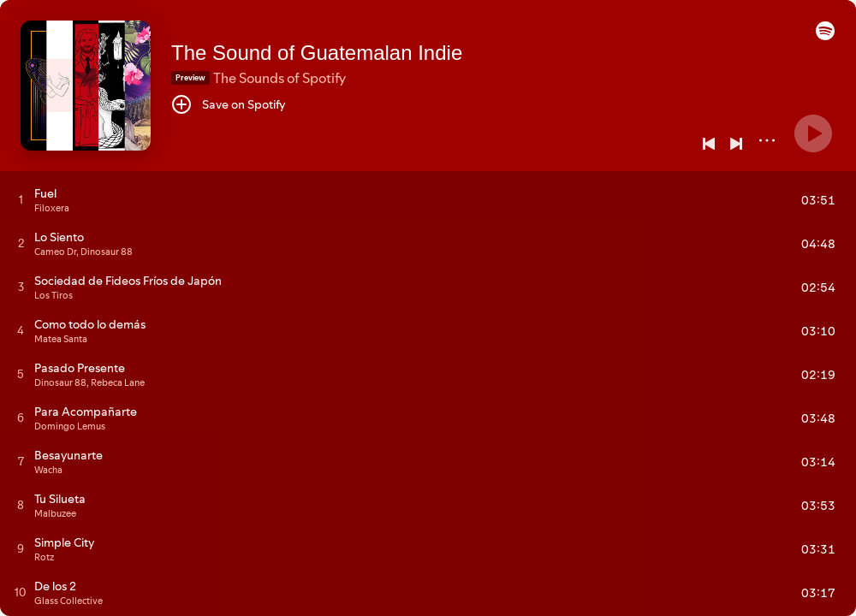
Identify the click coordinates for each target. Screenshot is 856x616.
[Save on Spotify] (229, 104)
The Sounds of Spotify (279, 78)
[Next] (736, 144)
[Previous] (709, 144)
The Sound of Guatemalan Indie (317, 53)
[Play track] (21, 199)
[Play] (813, 133)
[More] (767, 140)
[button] (825, 36)
